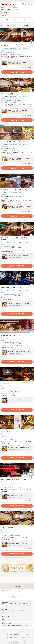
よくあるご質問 (26, 638)
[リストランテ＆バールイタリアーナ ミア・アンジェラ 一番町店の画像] (17, 35)
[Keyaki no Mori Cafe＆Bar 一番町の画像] (17, 133)
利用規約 (12, 632)
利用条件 (17, 632)
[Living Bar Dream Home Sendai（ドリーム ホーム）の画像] (17, 181)
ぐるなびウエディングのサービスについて (13, 638)
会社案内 (7, 632)
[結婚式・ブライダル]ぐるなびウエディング (10, 590)
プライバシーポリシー (24, 632)
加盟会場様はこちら (18, 635)
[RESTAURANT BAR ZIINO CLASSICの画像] (17, 278)
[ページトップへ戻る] (17, 586)
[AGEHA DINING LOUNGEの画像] (17, 326)
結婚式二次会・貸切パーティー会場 (8, 592)
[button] (17, 604)
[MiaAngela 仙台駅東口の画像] (17, 85)
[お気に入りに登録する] (31, 42)
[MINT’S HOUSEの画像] (17, 422)
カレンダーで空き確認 (17, 72)
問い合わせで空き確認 (17, 168)
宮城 (18, 592)
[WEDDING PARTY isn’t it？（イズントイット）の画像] (17, 470)
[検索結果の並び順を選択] (28, 25)
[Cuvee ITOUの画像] (17, 374)
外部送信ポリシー (9, 635)
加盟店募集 (26, 635)
